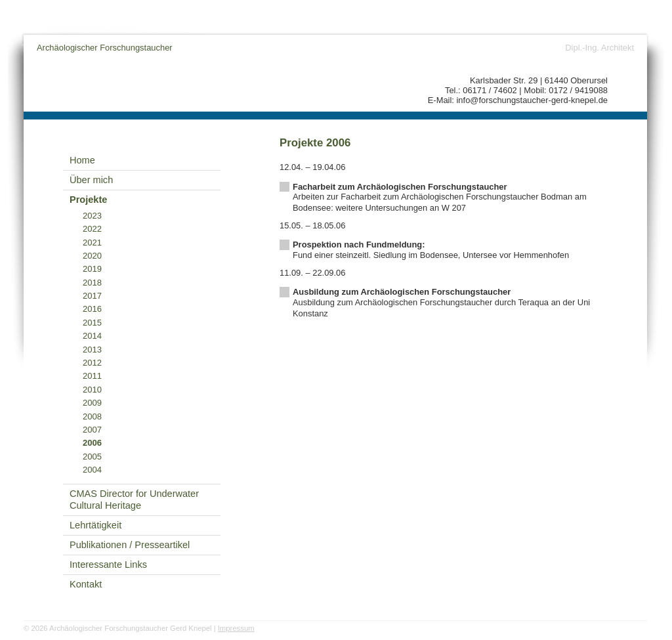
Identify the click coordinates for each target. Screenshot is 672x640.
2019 (92, 269)
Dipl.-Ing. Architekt (599, 48)
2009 (92, 403)
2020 (92, 256)
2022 (92, 229)
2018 (92, 283)
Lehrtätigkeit (95, 525)
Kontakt (86, 584)
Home (82, 160)
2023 (92, 216)
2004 (92, 470)
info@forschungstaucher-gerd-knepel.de (533, 100)
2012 (92, 363)
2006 (92, 443)
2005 (92, 457)
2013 (92, 350)
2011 (92, 376)
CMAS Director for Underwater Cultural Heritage (134, 500)
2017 (92, 296)
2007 (92, 430)
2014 (92, 336)
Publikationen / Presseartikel (130, 545)
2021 (92, 243)
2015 (92, 323)
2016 (92, 309)
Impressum (236, 628)
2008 (92, 416)
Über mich (91, 180)
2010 (92, 390)
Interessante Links (108, 565)
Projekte (88, 200)
